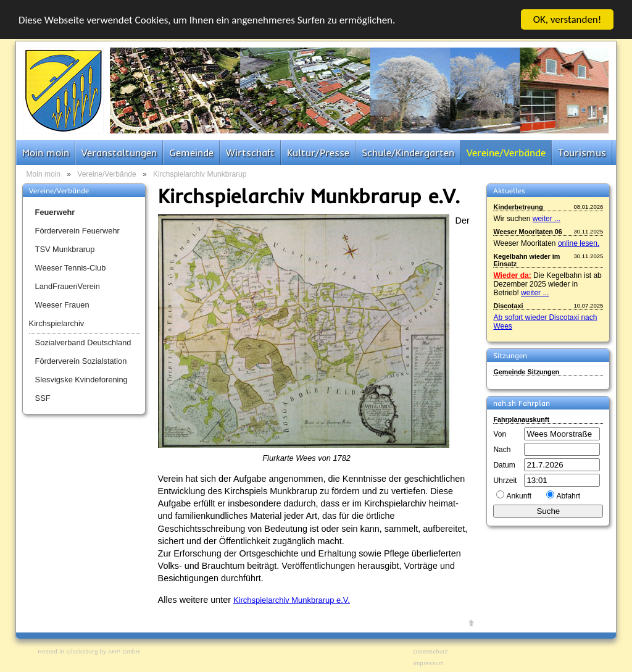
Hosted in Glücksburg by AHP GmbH (89, 652)
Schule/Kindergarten (408, 153)
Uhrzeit (505, 481)
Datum (504, 465)
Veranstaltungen (119, 153)
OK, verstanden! (568, 19)
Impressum (428, 663)
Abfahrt (568, 496)
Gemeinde (191, 153)
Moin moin (46, 153)
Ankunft (519, 496)
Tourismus (582, 153)
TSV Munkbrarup (65, 249)
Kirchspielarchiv (57, 323)
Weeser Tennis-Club (71, 268)
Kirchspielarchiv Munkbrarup (200, 174)
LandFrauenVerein (68, 286)
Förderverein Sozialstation (81, 361)
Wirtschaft (250, 153)
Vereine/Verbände (506, 153)
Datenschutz (430, 652)
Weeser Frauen (62, 305)
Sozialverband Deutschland (83, 342)
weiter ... (547, 219)
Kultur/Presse (318, 153)
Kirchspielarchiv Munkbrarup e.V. (292, 600)
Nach (502, 450)
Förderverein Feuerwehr (77, 231)
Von (500, 434)
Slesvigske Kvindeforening (81, 380)
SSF (43, 398)
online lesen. (579, 243)
